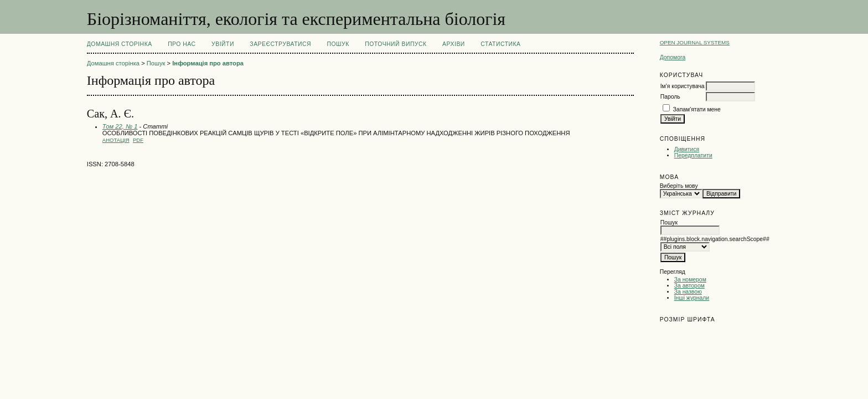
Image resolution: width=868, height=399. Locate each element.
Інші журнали (692, 298)
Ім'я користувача (683, 86)
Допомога (673, 57)
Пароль (670, 97)
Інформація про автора (208, 63)
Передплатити (693, 155)
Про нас (182, 44)
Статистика (500, 44)
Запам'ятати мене (697, 109)
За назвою (688, 292)
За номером (690, 280)
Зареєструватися (280, 44)
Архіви (454, 44)
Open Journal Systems (695, 42)
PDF (138, 140)
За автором (689, 286)
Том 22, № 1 (120, 126)
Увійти (223, 44)
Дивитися (687, 149)
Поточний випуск (396, 44)
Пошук (338, 44)
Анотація (116, 140)
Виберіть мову (679, 186)
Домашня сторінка (120, 44)
